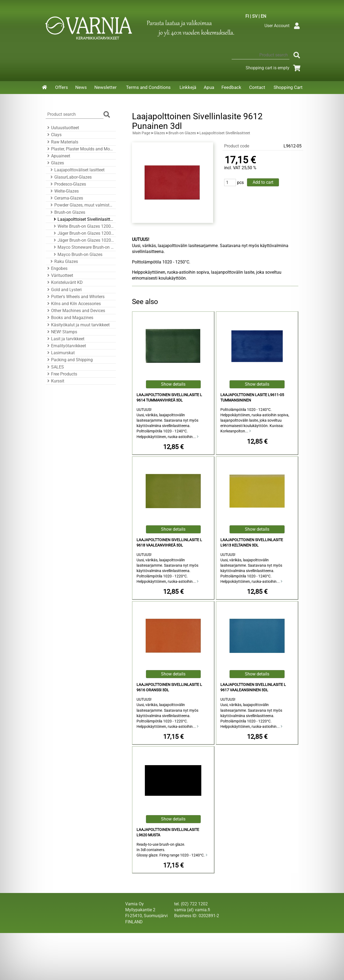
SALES (55, 367)
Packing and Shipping (69, 360)
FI (247, 16)
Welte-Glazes (64, 191)
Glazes (55, 163)
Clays (54, 135)
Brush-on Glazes (67, 212)
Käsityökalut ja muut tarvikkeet (78, 325)
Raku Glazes (63, 261)
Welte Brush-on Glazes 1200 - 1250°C (83, 226)
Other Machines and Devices (75, 311)
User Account (283, 26)
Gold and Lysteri (64, 290)
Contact (257, 87)
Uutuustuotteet (62, 128)
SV (255, 16)
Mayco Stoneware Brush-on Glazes (83, 247)
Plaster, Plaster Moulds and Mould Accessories (80, 149)
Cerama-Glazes (66, 198)
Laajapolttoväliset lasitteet (77, 170)
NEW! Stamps (61, 332)
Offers (62, 87)
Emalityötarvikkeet (66, 346)
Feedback (231, 87)
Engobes (57, 268)
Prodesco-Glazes (67, 184)
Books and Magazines (69, 318)
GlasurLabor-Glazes (70, 177)
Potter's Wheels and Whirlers (75, 297)
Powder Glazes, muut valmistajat (82, 205)
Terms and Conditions (148, 87)
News (81, 87)
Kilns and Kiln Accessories (73, 304)
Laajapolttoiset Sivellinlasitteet (83, 219)
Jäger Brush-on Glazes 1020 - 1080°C (83, 240)
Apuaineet (58, 156)
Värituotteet (59, 275)
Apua (209, 87)
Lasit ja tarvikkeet (65, 339)
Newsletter (105, 87)
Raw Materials (62, 142)
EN (263, 16)
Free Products (61, 374)
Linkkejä (188, 87)
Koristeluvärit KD (64, 282)
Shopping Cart (288, 87)
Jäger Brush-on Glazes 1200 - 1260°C (83, 233)
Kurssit (55, 381)
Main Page (141, 133)
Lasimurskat (60, 353)
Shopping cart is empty (274, 68)
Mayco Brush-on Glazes (77, 254)
